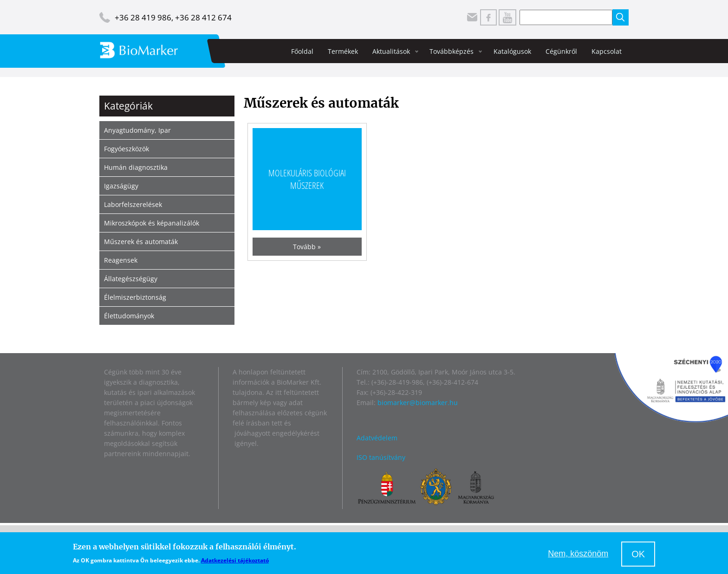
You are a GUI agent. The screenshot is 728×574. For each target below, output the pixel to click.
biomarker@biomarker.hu (418, 403)
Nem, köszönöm (578, 554)
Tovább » (307, 247)
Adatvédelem (377, 438)
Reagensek (121, 260)
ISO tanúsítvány (381, 457)
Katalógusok (512, 51)
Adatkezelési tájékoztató (235, 560)
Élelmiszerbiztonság (135, 297)
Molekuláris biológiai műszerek (307, 179)
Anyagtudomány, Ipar (137, 130)
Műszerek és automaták (141, 242)
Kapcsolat (607, 51)
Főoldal (302, 51)
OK (638, 554)
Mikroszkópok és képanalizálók (152, 223)
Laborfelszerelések (133, 204)
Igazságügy (121, 186)
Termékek (343, 51)
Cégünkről (561, 51)
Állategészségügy (131, 279)
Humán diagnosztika (136, 167)
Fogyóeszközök (127, 149)
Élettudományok (129, 316)
